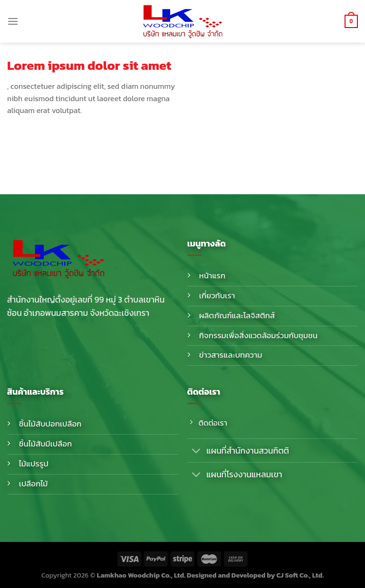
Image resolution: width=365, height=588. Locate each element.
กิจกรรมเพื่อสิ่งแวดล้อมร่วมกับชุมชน (258, 336)
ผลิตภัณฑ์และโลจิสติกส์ (237, 316)
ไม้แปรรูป (34, 464)
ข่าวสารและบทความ (231, 355)
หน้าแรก (212, 276)
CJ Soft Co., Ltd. (300, 575)
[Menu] (13, 21)
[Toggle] (197, 451)
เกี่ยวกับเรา (217, 296)
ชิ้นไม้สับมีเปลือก (45, 444)
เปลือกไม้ (34, 484)
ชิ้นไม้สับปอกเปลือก (50, 424)
